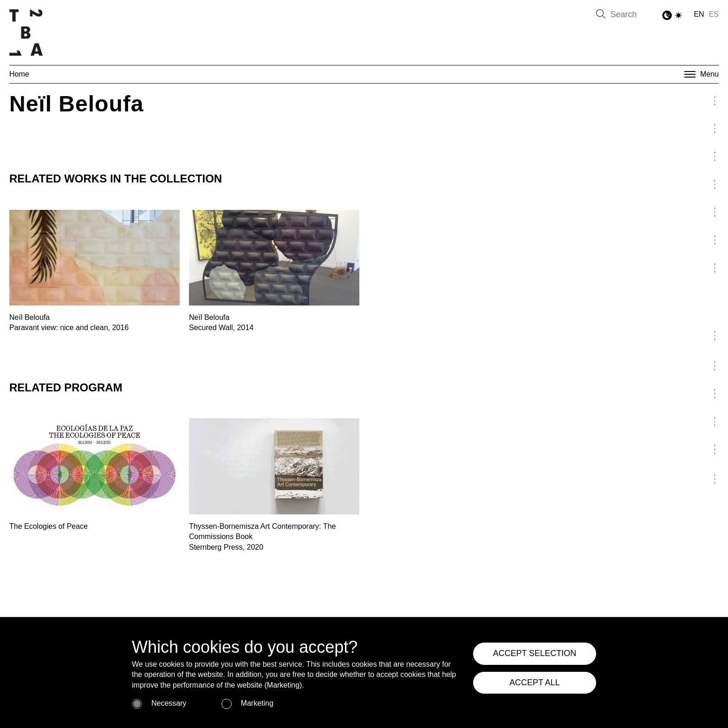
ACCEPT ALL (535, 682)
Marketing (257, 703)
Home (19, 74)
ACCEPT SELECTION (535, 653)
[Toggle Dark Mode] (673, 16)
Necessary (169, 703)
